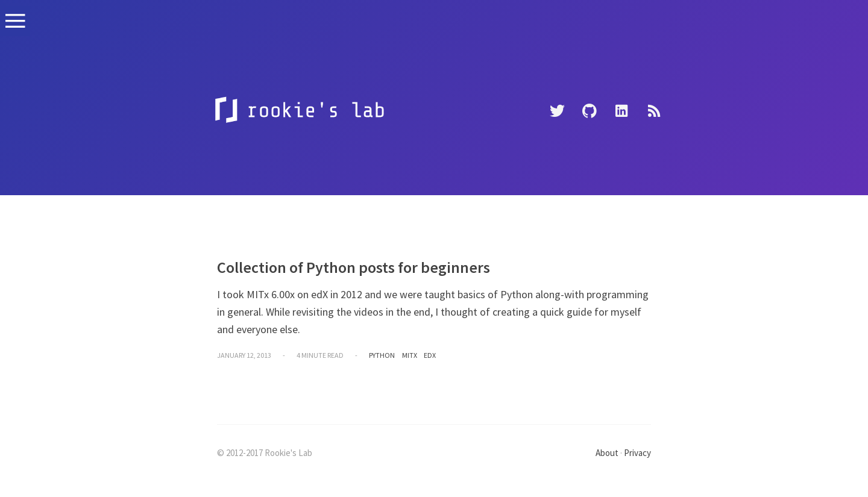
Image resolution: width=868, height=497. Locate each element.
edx (430, 355)
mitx (410, 355)
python (382, 355)
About (607, 453)
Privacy (637, 453)
